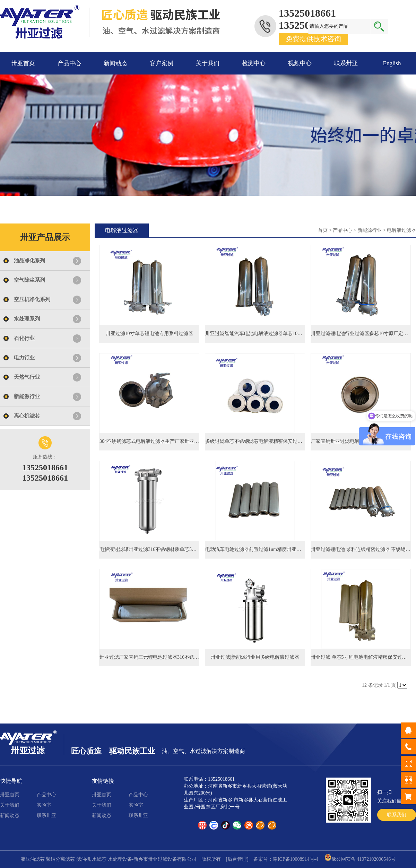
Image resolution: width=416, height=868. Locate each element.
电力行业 (24, 358)
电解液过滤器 (401, 230)
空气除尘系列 (29, 280)
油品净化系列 (29, 261)
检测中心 (254, 63)
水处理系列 (27, 319)
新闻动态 (115, 63)
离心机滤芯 (27, 416)
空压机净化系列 (32, 299)
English (392, 63)
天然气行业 (27, 377)
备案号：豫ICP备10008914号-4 (286, 859)
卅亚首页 (23, 63)
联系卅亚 (346, 63)
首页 (323, 230)
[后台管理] (237, 859)
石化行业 (24, 338)
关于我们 (208, 63)
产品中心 (69, 63)
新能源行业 (27, 396)
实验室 (44, 805)
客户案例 (162, 63)
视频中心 (300, 63)
